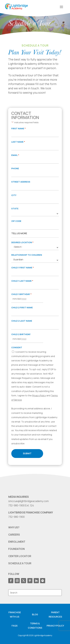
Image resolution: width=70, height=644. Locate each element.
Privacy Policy (39, 395)
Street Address (21, 182)
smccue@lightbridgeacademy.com (28, 501)
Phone (15, 168)
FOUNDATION (16, 549)
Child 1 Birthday (21, 294)
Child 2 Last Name (22, 321)
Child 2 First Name (22, 307)
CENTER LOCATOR (20, 556)
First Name (18, 129)
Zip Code (16, 221)
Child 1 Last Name (22, 281)
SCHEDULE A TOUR (20, 563)
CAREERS (14, 535)
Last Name (18, 142)
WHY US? (14, 527)
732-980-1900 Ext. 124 (21, 505)
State (15, 209)
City (14, 195)
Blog (35, 614)
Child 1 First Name (23, 268)
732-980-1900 (16, 517)
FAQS (15, 626)
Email (15, 155)
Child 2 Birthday (21, 334)
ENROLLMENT (17, 542)
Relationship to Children (27, 255)
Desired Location (22, 242)
